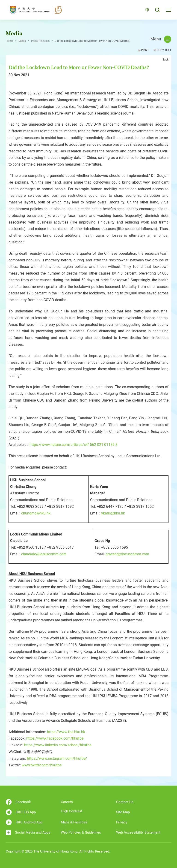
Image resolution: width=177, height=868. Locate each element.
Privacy (122, 822)
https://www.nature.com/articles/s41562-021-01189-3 (74, 445)
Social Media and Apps (28, 833)
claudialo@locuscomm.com (44, 554)
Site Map (123, 812)
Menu (161, 39)
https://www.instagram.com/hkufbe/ (57, 758)
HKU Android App (24, 822)
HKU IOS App (21, 812)
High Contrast (72, 811)
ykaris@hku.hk (113, 513)
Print (145, 50)
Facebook (18, 802)
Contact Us (125, 802)
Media (22, 41)
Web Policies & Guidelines (81, 832)
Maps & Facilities (74, 822)
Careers (67, 802)
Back (165, 60)
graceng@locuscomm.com (127, 554)
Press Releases (40, 41)
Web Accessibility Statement (138, 832)
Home (10, 41)
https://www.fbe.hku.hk (66, 732)
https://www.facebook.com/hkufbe (55, 738)
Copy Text (164, 50)
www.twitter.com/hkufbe (42, 765)
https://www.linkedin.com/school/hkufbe (58, 745)
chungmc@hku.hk (36, 513)
